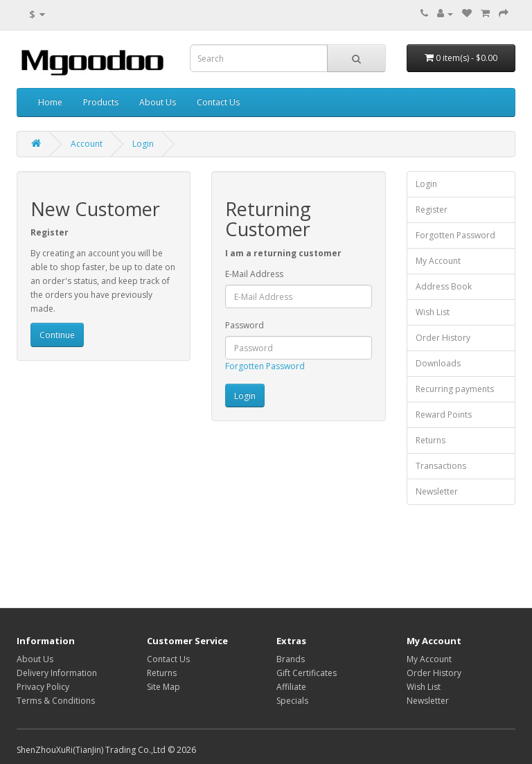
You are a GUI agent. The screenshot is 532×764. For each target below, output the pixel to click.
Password (245, 325)
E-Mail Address (254, 274)
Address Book (444, 286)
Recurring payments (455, 389)
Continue (57, 335)
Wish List (433, 312)
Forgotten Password (265, 366)
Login (143, 144)
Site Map (163, 687)
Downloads (438, 363)
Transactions (441, 466)
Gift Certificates (307, 673)
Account (87, 144)
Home (50, 102)
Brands (291, 659)
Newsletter (437, 491)
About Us (158, 102)
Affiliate (291, 687)
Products (101, 102)
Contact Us (218, 102)
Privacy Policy (43, 687)
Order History (443, 338)
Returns (431, 440)
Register (432, 210)
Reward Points (444, 415)
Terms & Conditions (56, 701)
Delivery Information (57, 673)
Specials (292, 701)
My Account (438, 261)
